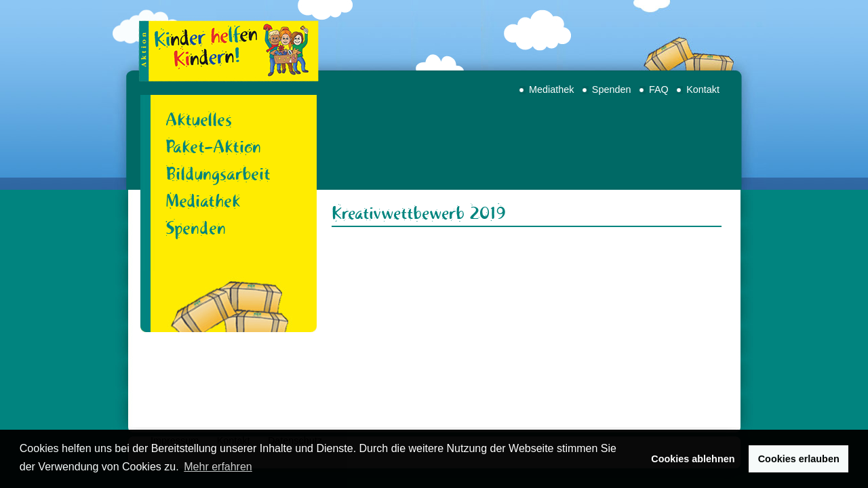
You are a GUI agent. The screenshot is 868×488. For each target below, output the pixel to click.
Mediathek (551, 89)
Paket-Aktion (213, 146)
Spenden (612, 89)
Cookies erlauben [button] (799, 459)
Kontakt (703, 89)
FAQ (659, 89)
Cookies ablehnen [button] (693, 459)
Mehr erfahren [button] (218, 467)
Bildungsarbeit (218, 174)
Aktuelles (199, 119)
